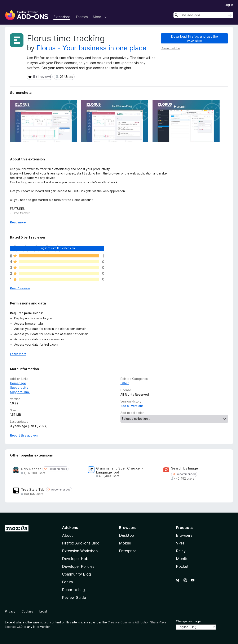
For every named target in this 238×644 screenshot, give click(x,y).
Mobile (125, 543)
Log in (229, 5)
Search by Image (185, 468)
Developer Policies (78, 566)
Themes (82, 17)
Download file (170, 48)
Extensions (62, 17)
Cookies (27, 611)
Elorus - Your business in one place (91, 48)
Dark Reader (31, 469)
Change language (188, 621)
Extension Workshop (80, 551)
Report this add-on (24, 435)
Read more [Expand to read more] (18, 222)
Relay (181, 551)
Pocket (182, 566)
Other (125, 383)
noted (44, 622)
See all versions (132, 406)
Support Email (20, 392)
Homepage (18, 383)
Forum (67, 582)
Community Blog (76, 574)
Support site (19, 388)
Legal (43, 611)
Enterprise (128, 551)
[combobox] (203, 15)
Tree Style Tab (33, 490)
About (67, 535)
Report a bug (73, 590)
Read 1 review (20, 288)
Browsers (184, 535)
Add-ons (70, 528)
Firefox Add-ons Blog (81, 543)
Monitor (183, 559)
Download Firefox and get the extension (194, 38)
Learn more (18, 354)
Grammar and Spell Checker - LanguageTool (120, 470)
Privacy (10, 611)
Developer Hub (75, 559)
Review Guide (74, 597)
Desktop (126, 535)
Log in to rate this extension (57, 248)
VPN (180, 543)
